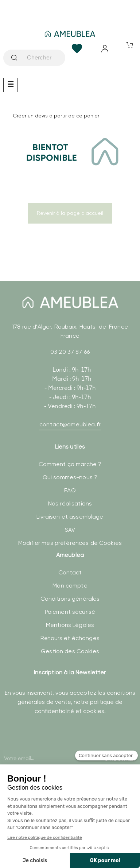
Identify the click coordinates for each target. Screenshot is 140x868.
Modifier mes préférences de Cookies (70, 543)
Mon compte (70, 586)
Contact (70, 572)
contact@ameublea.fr (70, 424)
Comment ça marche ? (70, 464)
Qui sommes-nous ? (70, 477)
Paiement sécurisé (70, 612)
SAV (70, 530)
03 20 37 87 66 (70, 352)
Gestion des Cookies (70, 651)
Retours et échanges (70, 638)
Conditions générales (70, 599)
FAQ (70, 490)
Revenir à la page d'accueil (70, 213)
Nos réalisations (70, 503)
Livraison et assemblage (70, 517)
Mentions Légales (70, 625)
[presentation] (59, 749)
